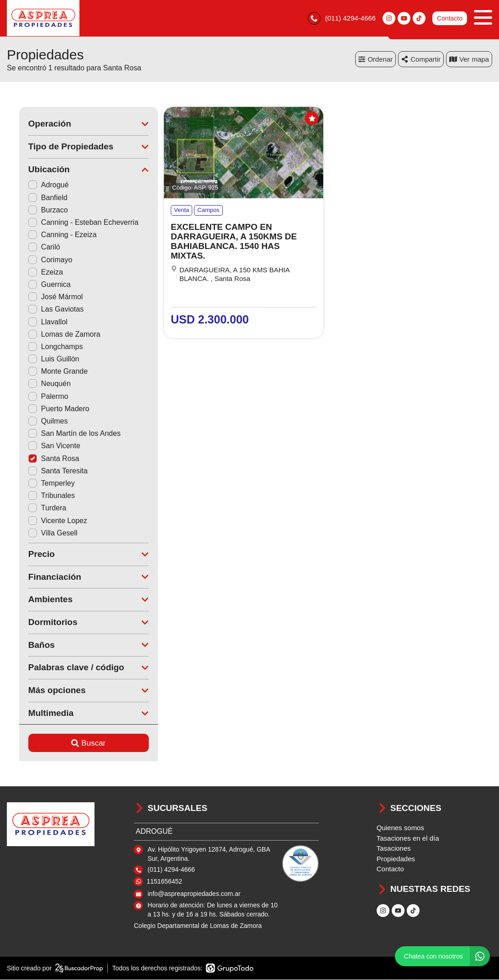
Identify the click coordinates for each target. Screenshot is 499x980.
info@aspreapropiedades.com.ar (194, 894)
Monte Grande (46, 372)
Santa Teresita (46, 471)
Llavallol (36, 322)
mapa (469, 59)
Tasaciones (394, 849)
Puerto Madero (47, 409)
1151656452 (164, 881)
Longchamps (43, 347)
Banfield (36, 198)
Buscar (76, 743)
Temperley (39, 483)
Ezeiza (33, 272)
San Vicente (42, 446)
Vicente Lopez (45, 521)
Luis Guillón (42, 359)
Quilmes (36, 421)
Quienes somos (400, 828)
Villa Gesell (41, 533)
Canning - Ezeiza (50, 235)
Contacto (450, 18)
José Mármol (43, 297)
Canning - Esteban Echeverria (71, 222)
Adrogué (36, 185)
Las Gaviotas (44, 310)
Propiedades (396, 859)
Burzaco (36, 210)
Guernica (37, 284)
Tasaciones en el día (408, 838)
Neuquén (37, 384)
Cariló (32, 247)
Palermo (36, 396)
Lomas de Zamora (52, 334)
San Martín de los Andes (62, 434)
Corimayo (38, 260)
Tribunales (39, 496)
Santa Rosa (42, 458)
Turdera (35, 508)
